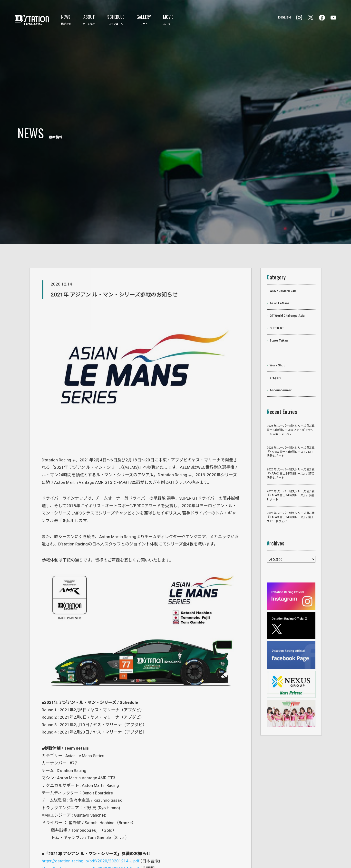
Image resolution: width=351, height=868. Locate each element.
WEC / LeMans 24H (283, 247)
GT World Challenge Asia (287, 272)
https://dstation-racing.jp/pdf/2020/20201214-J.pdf (91, 817)
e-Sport (275, 334)
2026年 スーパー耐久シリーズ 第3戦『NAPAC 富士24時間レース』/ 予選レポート (291, 452)
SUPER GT (277, 285)
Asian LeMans (279, 260)
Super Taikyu (279, 297)
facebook (299, 18)
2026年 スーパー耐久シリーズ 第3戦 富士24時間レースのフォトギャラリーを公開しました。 (291, 386)
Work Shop (277, 322)
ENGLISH (284, 18)
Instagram (322, 18)
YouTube (333, 18)
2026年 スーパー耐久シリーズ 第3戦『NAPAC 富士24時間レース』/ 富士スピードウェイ (291, 473)
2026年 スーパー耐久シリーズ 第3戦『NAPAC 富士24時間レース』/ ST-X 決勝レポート (291, 430)
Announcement (281, 347)
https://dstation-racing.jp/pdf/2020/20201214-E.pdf (91, 825)
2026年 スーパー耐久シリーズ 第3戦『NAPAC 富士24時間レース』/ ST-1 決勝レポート (291, 408)
